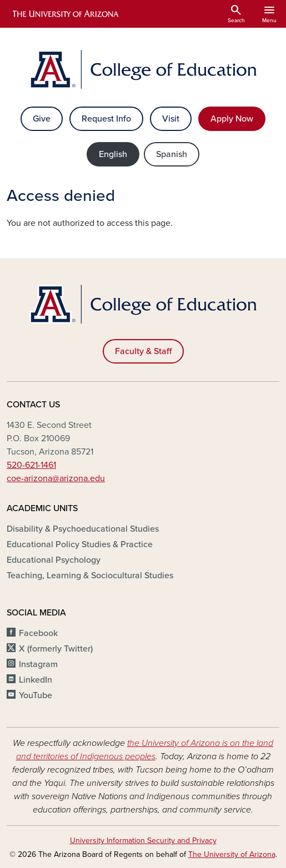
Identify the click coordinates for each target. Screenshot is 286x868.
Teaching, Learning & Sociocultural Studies (90, 576)
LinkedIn (36, 680)
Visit (171, 119)
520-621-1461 (31, 465)
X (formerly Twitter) (56, 649)
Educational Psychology (54, 560)
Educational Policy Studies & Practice (80, 544)
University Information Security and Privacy (143, 841)
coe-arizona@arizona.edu (56, 478)
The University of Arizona (232, 854)
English (113, 154)
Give (42, 119)
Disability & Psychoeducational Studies (83, 529)
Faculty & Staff (143, 351)
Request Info (106, 119)
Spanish (172, 154)
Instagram (38, 664)
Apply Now (232, 119)
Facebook (38, 633)
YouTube (36, 695)
